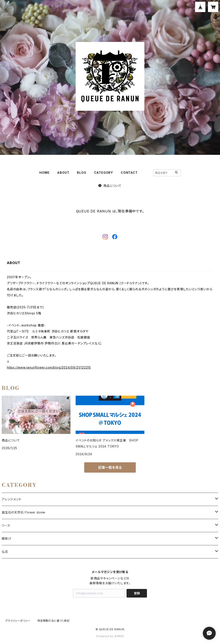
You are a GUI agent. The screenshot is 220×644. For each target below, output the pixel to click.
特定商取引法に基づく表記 (53, 621)
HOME (44, 173)
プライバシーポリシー (18, 621)
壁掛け (6, 539)
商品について (110, 186)
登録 (137, 593)
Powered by (110, 636)
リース (6, 525)
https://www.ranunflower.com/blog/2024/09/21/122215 (49, 367)
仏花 (5, 552)
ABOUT (63, 173)
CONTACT (129, 173)
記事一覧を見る (110, 467)
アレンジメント (12, 499)
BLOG (82, 173)
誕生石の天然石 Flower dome (24, 512)
